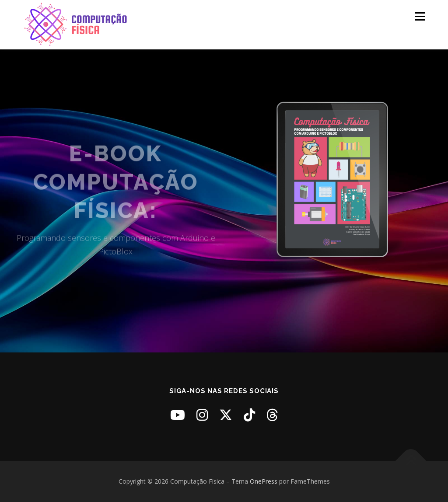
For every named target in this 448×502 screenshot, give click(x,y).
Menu (420, 16)
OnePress (264, 481)
